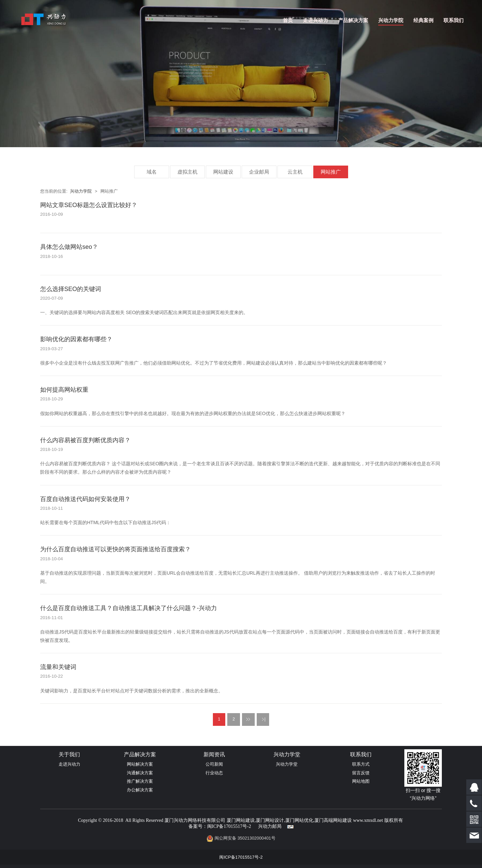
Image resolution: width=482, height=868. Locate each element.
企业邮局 (259, 172)
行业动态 (214, 773)
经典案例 (423, 20)
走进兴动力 (315, 20)
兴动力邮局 (270, 826)
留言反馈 (361, 773)
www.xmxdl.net (368, 820)
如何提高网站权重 (64, 390)
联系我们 (454, 20)
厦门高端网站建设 (333, 820)
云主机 (295, 172)
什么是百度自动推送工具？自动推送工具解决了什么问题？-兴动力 (129, 608)
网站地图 (361, 781)
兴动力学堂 (287, 764)
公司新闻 (214, 764)
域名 (152, 172)
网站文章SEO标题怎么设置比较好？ (89, 205)
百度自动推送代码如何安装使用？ (85, 499)
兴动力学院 (391, 20)
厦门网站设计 (270, 820)
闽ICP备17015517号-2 (229, 826)
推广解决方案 (140, 781)
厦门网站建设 (241, 820)
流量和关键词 (58, 667)
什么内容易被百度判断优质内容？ (85, 440)
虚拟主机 (187, 172)
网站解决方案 (140, 764)
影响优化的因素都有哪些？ (76, 339)
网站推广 (331, 172)
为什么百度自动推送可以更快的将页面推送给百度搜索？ (115, 549)
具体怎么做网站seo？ (69, 247)
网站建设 (223, 172)
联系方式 (361, 764)
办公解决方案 (140, 790)
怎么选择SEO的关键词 (71, 289)
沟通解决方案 (140, 773)
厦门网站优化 (299, 820)
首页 (288, 20)
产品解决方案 (353, 20)
